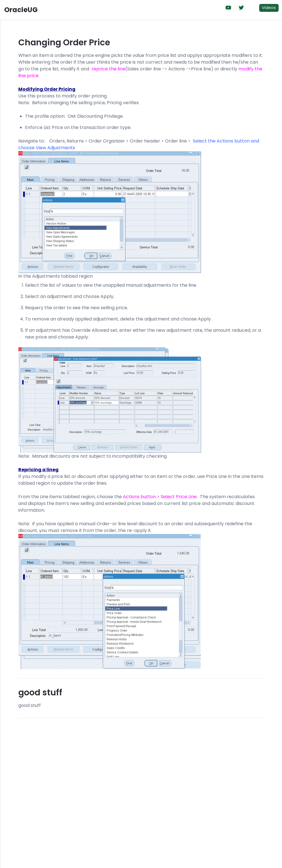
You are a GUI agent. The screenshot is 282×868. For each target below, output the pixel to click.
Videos (269, 8)
